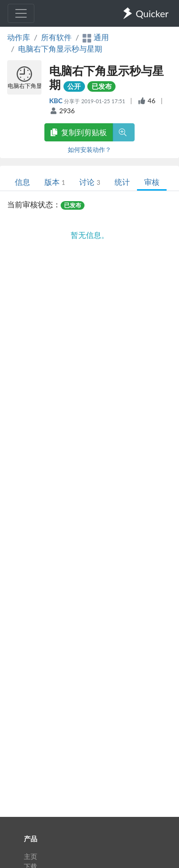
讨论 (89, 182)
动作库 (19, 37)
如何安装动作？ (89, 150)
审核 (152, 182)
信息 (22, 182)
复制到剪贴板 (79, 132)
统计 (122, 182)
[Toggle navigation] (21, 13)
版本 (55, 182)
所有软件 (56, 37)
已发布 (102, 86)
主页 (31, 856)
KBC (57, 101)
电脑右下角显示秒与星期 (60, 48)
